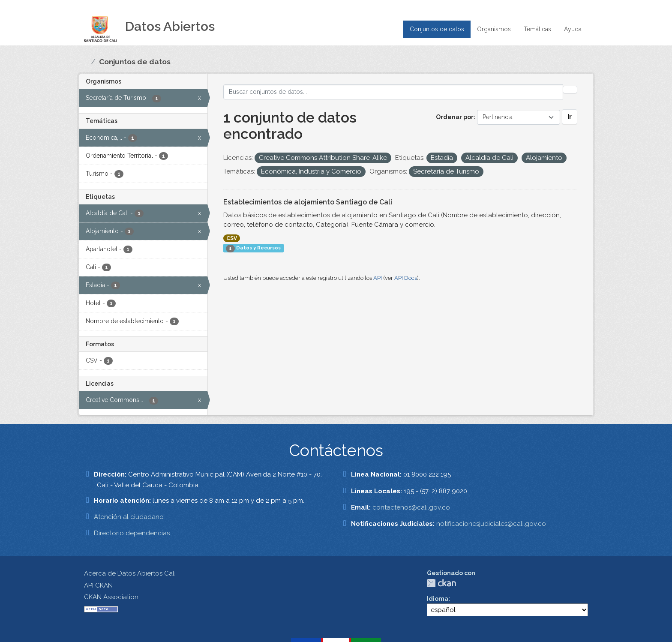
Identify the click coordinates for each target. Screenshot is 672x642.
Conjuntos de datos (437, 29)
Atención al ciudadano (129, 517)
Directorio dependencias (132, 533)
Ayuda (573, 29)
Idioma (438, 599)
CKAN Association (111, 597)
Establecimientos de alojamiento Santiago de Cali (308, 202)
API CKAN (98, 585)
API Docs (406, 278)
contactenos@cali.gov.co (411, 507)
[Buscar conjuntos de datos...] (393, 92)
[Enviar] (570, 90)
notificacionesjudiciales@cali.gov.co (491, 524)
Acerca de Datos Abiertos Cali (130, 573)
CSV (232, 238)
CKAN (441, 583)
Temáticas (537, 29)
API (378, 278)
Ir (570, 117)
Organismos (494, 29)
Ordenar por (455, 117)
